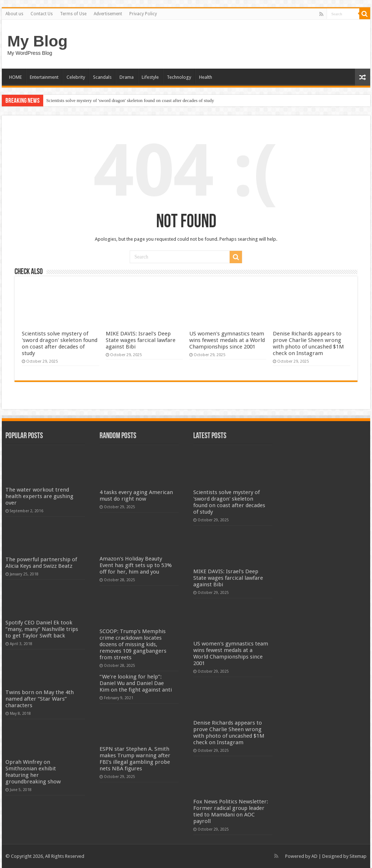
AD (314, 856)
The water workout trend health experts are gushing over (39, 496)
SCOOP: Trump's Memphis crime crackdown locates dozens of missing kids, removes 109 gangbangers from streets (133, 644)
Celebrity (76, 77)
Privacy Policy (143, 14)
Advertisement (108, 14)
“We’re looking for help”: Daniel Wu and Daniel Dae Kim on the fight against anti (136, 683)
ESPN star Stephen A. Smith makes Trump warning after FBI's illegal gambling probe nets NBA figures (135, 759)
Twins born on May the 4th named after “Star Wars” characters (40, 699)
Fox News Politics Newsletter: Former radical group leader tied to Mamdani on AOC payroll (231, 811)
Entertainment (44, 77)
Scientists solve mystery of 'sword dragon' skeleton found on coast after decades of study (130, 100)
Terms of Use (73, 14)
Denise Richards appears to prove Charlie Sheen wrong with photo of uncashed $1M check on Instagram (308, 343)
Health (206, 77)
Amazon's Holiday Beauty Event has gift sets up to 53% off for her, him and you (136, 565)
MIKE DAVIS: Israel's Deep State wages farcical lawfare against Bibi (141, 340)
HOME (15, 77)
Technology (179, 77)
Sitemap (358, 856)
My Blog (37, 41)
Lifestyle (150, 77)
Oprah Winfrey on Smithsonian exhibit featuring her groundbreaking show (33, 772)
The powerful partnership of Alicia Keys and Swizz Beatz (41, 563)
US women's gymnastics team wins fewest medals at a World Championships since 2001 (227, 340)
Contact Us (42, 14)
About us (14, 14)
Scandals (102, 77)
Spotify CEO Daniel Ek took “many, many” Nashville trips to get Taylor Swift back (42, 629)
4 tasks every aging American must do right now (136, 496)
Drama (127, 77)
